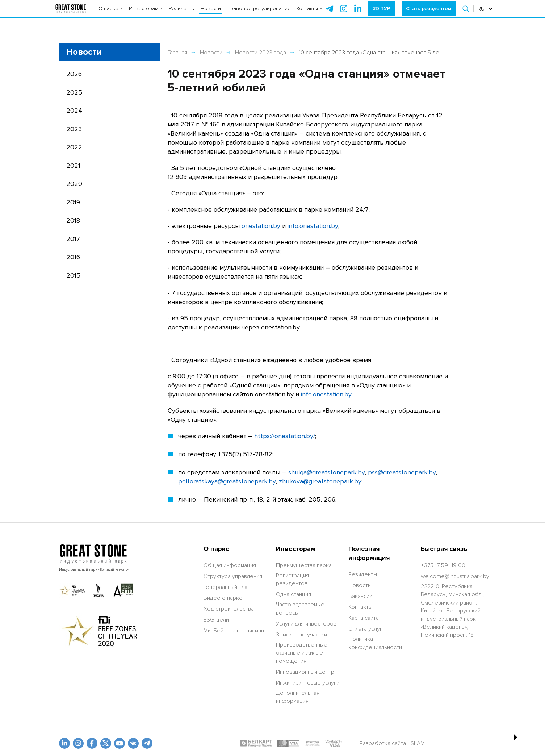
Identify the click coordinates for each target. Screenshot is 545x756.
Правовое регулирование (259, 14)
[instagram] (358, 14)
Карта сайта (364, 618)
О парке (111, 14)
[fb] (92, 743)
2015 (73, 275)
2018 (73, 220)
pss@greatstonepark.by (402, 472)
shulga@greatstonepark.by (326, 472)
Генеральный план (227, 587)
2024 (74, 111)
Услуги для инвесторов (306, 624)
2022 (74, 147)
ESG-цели (216, 620)
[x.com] (106, 743)
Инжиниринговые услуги (308, 683)
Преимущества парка (304, 565)
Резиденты (182, 14)
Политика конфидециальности (375, 643)
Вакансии (360, 596)
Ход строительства (229, 609)
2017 (73, 239)
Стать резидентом (429, 14)
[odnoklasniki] (78, 743)
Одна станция (294, 594)
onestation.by (261, 226)
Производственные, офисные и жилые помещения (302, 653)
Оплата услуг (365, 629)
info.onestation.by (313, 226)
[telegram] (330, 14)
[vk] (133, 743)
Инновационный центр (305, 672)
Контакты (310, 14)
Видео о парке (223, 598)
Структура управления (233, 576)
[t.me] (147, 743)
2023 (74, 129)
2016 (73, 257)
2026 (74, 74)
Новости (211, 14)
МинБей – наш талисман (234, 631)
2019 (73, 202)
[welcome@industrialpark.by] (455, 576)
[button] (467, 14)
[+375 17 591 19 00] (443, 565)
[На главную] (71, 14)
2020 (74, 184)
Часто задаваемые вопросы (300, 608)
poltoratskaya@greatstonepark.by (227, 481)
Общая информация (230, 565)
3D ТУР (381, 14)
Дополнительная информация (298, 697)
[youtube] (120, 743)
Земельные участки (301, 635)
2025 (74, 92)
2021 (73, 166)
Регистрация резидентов (292, 580)
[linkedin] (64, 743)
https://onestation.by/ (285, 436)
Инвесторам (146, 14)
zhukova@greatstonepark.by (320, 481)
